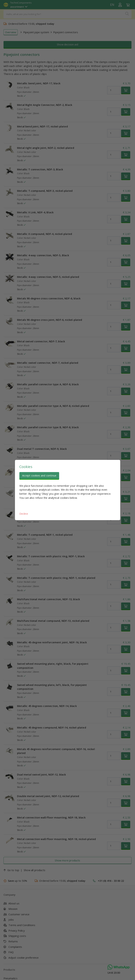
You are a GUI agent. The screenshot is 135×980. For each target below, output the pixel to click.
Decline (24, 514)
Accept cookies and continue (39, 475)
